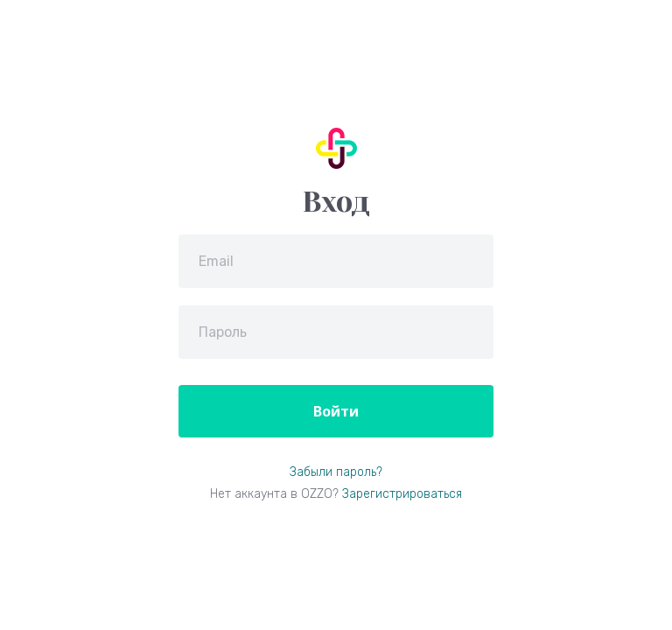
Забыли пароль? (336, 472)
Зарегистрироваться (402, 494)
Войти (336, 411)
